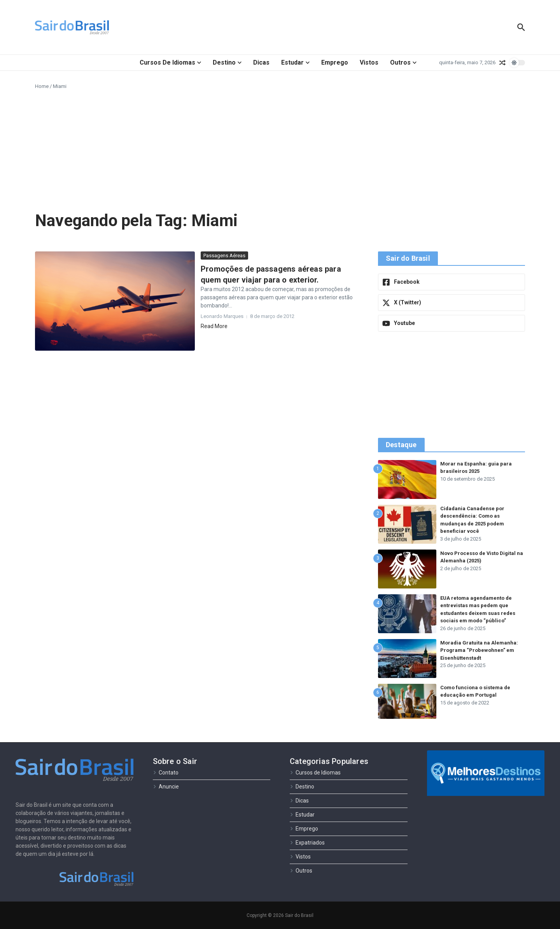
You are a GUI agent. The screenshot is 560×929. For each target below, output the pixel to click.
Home (42, 86)
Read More (214, 326)
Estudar (295, 62)
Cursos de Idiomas (170, 62)
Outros (403, 62)
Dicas (261, 62)
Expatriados (307, 843)
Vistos (369, 62)
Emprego (335, 62)
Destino (227, 62)
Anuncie (166, 787)
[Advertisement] (280, 149)
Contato (166, 773)
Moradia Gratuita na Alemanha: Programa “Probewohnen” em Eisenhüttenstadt (479, 650)
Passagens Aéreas (224, 256)
